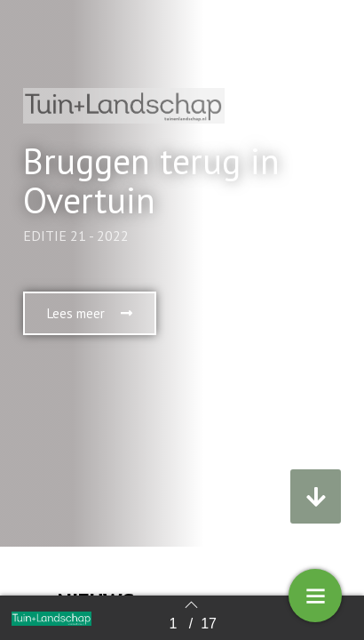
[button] (90, 313)
